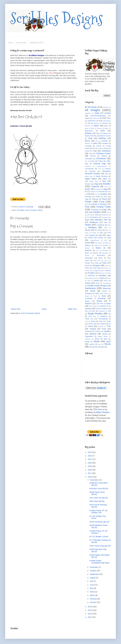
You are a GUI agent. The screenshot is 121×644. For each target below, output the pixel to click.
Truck (104, 329)
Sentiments (90, 288)
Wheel (97, 339)
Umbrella (88, 331)
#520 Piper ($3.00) (97, 501)
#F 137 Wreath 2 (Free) (99, 537)
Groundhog (105, 217)
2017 (90, 473)
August (93, 578)
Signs (97, 293)
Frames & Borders (99, 204)
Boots (94, 136)
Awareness (92, 121)
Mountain (105, 253)
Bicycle (100, 128)
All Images (21, 210)
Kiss (109, 233)
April (92, 592)
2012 (90, 617)
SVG (93, 311)
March (93, 595)
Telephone (104, 316)
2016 (90, 477)
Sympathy (102, 311)
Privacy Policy (21, 43)
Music (101, 258)
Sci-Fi (97, 283)
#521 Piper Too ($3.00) (99, 498)
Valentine (93, 334)
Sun (86, 311)
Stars (109, 303)
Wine (106, 339)
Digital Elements (102, 176)
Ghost (109, 212)
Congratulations (102, 166)
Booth (87, 136)
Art (101, 118)
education (98, 189)
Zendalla (101, 347)
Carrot (87, 151)
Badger (108, 121)
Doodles (107, 184)
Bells (93, 128)
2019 (90, 466)
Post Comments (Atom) (31, 313)
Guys (87, 220)
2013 (90, 614)
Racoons (102, 273)
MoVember (89, 258)
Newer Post (16, 309)
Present (108, 271)
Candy (99, 146)
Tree (109, 326)
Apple (87, 118)
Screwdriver (107, 283)
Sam (89, 281)
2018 (90, 470)
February (94, 599)
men (97, 250)
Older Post (72, 309)
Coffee (100, 161)
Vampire (105, 334)
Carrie (106, 148)
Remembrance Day (91, 278)
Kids (101, 233)
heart (106, 222)
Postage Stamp (98, 271)
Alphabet (88, 113)
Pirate (87, 268)
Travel (90, 326)
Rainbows (91, 276)
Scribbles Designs (57, 19)
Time (87, 321)
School (88, 283)
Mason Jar (101, 248)
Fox (86, 204)
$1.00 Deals (91, 107)
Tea (109, 314)
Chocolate (89, 159)
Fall (89, 194)
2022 (90, 456)
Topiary (103, 324)
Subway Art (104, 306)
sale (109, 278)
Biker (107, 128)
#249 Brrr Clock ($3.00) (99, 489)
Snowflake (89, 298)
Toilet (93, 321)
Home (10, 43)
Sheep (93, 291)
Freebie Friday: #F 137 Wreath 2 (99, 532)
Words (108, 344)
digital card (89, 176)
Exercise (101, 192)
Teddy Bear (92, 316)
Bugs (90, 138)
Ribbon (103, 278)
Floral (104, 199)
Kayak (94, 233)
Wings (87, 342)
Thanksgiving (103, 319)
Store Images (93, 306)
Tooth (109, 321)
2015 (90, 607)
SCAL (106, 281)
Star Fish (100, 304)
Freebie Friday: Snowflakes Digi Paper (100, 562)
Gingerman (105, 215)
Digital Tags (94, 181)
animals (108, 113)
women (92, 344)
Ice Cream (98, 230)
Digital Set (107, 179)
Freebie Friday (104, 207)
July (92, 581)
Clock (27, 210)
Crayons (108, 169)
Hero (109, 225)
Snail (95, 296)
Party (104, 263)
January (93, 602)
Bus (97, 141)
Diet (106, 174)
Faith (109, 192)
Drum (106, 187)
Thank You (89, 319)
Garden (97, 212)
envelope (93, 192)
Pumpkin (91, 273)
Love (87, 243)
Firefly (98, 197)
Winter (40, 210)
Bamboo (97, 123)
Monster (105, 250)
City (86, 161)
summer (88, 309)
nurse (106, 261)
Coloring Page (100, 164)
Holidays (92, 227)
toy (110, 324)
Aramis (95, 118)
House (88, 230)
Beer (87, 128)
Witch (108, 342)
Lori (106, 240)
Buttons (87, 143)
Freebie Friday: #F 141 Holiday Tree (99, 512)
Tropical (93, 329)
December (94, 480)
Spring (99, 301)
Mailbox (88, 245)
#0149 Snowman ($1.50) (99, 522)
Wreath (92, 347)
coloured (88, 166)
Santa (96, 280)
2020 (90, 463)
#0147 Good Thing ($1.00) (100, 546)
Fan (96, 194)
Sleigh (87, 296)
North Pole (97, 261)
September (94, 574)
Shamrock (107, 288)
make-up (97, 245)
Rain (109, 273)
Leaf (100, 235)
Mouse (87, 255)
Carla (99, 148)
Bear (106, 126)
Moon (87, 253)
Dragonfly (95, 186)
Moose (96, 253)
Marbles (106, 245)
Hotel (106, 228)
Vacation (107, 331)
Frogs (104, 210)
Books (106, 133)
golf (86, 217)
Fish (105, 197)
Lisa (109, 238)
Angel (97, 113)
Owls (97, 263)
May (92, 588)
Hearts (88, 225)
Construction (90, 169)
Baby (101, 121)
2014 (90, 610)
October (93, 571)
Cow (100, 169)
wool (100, 344)
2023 (90, 452)
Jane (107, 230)
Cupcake (92, 171)
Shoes (105, 291)
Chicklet (104, 156)
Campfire (105, 143)
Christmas (101, 158)
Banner (105, 123)
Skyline (106, 293)
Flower (88, 202)
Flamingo (95, 199)
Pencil (87, 266)
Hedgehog (101, 225)
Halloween (99, 220)
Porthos (87, 271)
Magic (106, 243)
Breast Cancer (105, 136)
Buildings (102, 138)
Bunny (88, 141)
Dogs (96, 184)
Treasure (101, 326)
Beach (97, 126)
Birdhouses (89, 131)
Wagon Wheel (103, 336)
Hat (109, 220)
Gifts (97, 215)
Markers (88, 248)
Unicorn (98, 331)
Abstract (106, 107)
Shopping (88, 293)
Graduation (94, 217)
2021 (90, 459)
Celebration (106, 151)
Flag (87, 199)
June (92, 585)
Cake (95, 143)
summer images (102, 309)
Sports (87, 301)
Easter (88, 189)
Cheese (93, 156)
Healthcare (94, 222)
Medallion (88, 250)
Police (106, 268)
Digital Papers (91, 179)
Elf (86, 192)
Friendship (95, 210)
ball (89, 123)
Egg (105, 189)
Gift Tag (90, 215)
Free (87, 207)
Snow (104, 296)
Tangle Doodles (95, 314)
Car (93, 148)
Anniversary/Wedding (98, 116)
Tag (109, 311)
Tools (101, 321)
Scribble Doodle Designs (97, 286)
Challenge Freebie (103, 153)
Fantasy (104, 194)
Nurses (88, 263)
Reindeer (103, 275)
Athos (109, 118)
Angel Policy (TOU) (37, 43)
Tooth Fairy (92, 324)
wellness (88, 339)
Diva (104, 181)
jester (87, 233)
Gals (87, 212)
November (94, 567)
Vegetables (89, 336)
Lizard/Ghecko (95, 240)
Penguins (34, 210)
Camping (88, 146)
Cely (91, 154)
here (100, 409)
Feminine (88, 197)
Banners (88, 126)
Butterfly (105, 141)
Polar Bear (97, 268)
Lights (109, 235)
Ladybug (92, 235)
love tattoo (98, 243)
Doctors (88, 184)
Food (102, 202)
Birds (103, 131)
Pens (107, 266)
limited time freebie (96, 238)
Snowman (102, 298)
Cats (95, 151)
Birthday (88, 133)
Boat (98, 133)
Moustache (101, 255)
